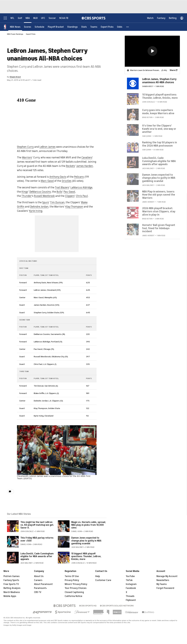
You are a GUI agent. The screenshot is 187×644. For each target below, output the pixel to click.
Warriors (27, 157)
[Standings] (72, 27)
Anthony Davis (58, 177)
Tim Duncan (57, 202)
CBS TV (38, 592)
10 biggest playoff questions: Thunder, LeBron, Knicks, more (160, 96)
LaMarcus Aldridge (81, 187)
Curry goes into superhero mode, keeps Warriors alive (158, 112)
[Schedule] (39, 27)
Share (172, 70)
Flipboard (131, 600)
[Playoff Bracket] (56, 27)
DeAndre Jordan (39, 207)
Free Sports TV (11, 584)
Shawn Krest (15, 77)
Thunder (27, 196)
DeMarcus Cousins (40, 192)
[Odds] (120, 27)
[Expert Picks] (107, 27)
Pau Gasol (69, 192)
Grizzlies (67, 181)
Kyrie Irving (36, 211)
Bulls (59, 192)
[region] (152, 51)
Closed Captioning (74, 592)
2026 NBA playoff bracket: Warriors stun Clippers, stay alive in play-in (159, 211)
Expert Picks (31, 34)
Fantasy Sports (11, 580)
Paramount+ (41, 588)
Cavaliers (87, 157)
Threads (130, 596)
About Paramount (43, 584)
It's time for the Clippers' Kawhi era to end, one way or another (159, 129)
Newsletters (163, 580)
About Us (39, 576)
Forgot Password (165, 588)
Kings (25, 192)
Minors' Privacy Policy (76, 584)
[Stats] (84, 27)
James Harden (85, 166)
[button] (128, 27)
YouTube (130, 576)
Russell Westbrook (44, 196)
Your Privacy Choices (76, 588)
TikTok (129, 580)
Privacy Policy (72, 580)
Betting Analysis (12, 588)
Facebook (131, 588)
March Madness (12, 592)
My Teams (162, 584)
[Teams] (94, 27)
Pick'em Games (12, 576)
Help (98, 576)
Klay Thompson (74, 207)
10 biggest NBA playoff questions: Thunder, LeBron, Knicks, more (86, 556)
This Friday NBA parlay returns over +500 (37, 539)
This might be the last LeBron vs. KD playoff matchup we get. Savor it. (37, 525)
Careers (38, 580)
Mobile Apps (10, 596)
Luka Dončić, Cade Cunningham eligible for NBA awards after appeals (37, 556)
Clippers (70, 196)
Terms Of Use (72, 576)
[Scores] (28, 27)
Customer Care (103, 580)
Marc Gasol (47, 181)
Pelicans (79, 177)
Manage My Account (167, 576)
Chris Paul (82, 196)
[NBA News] (15, 27)
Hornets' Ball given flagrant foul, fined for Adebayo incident (159, 228)
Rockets (70, 166)
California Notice (73, 596)
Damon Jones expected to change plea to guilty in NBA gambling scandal (86, 541)
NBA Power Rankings (15, 34)
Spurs (46, 202)
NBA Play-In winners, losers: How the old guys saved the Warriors (159, 195)
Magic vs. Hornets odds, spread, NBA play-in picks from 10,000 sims (89, 525)
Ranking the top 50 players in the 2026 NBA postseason (160, 144)
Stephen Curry (25, 147)
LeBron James (47, 147)
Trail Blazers (62, 187)
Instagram (131, 584)
